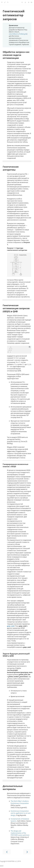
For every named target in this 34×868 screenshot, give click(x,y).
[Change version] (25, 2)
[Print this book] (32, 2)
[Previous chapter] (7, 852)
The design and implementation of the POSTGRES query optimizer (20, 833)
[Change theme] (5, 2)
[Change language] (29, 2)
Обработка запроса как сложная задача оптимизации (16, 55)
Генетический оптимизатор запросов (14, 15)
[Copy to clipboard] (30, 347)
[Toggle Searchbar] (8, 2)
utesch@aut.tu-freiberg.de (18, 34)
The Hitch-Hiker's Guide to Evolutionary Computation (20, 802)
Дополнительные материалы (13, 788)
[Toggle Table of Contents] (2, 2)
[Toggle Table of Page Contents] (22, 2)
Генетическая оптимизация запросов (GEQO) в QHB (16, 308)
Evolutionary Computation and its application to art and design (21, 813)
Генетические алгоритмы (11, 168)
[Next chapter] (27, 852)
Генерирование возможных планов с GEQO (16, 465)
